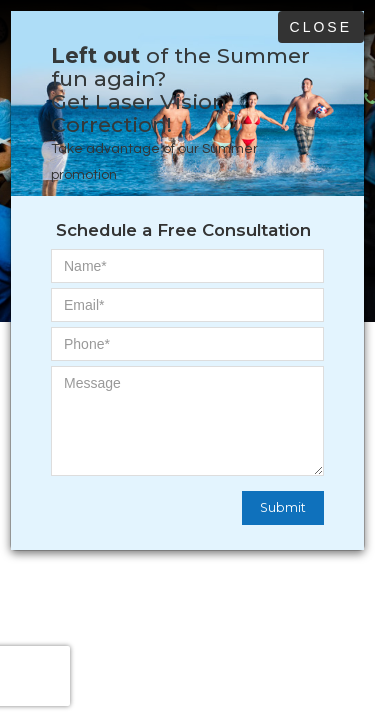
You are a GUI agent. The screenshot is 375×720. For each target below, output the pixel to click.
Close (321, 27)
